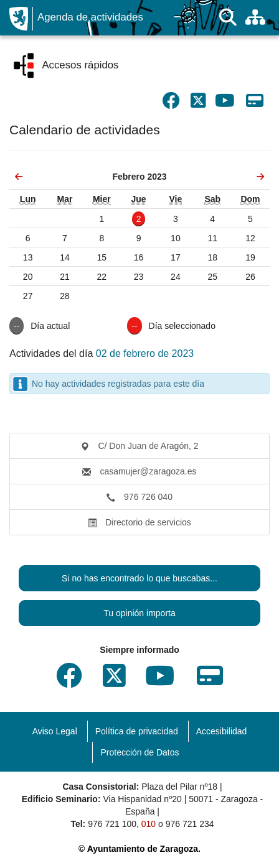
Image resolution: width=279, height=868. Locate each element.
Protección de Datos (139, 752)
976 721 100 (112, 824)
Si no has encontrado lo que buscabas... (139, 578)
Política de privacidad (137, 731)
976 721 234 (190, 824)
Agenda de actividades (90, 17)
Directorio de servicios (139, 522)
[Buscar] (228, 18)
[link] (19, 177)
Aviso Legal (55, 731)
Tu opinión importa (139, 613)
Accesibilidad (222, 731)
